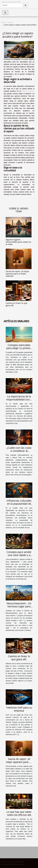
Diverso (10, 22)
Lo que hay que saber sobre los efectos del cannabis (19, 815)
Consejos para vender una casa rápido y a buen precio (19, 555)
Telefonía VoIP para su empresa (19, 709)
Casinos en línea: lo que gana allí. (17, 304)
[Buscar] (12, 5)
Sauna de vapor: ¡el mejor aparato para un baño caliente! (17, 274)
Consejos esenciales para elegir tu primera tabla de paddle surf (19, 348)
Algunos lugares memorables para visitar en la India (18, 242)
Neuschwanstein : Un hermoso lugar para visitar (19, 606)
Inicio (3, 22)
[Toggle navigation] (5, 13)
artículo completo (28, 91)
